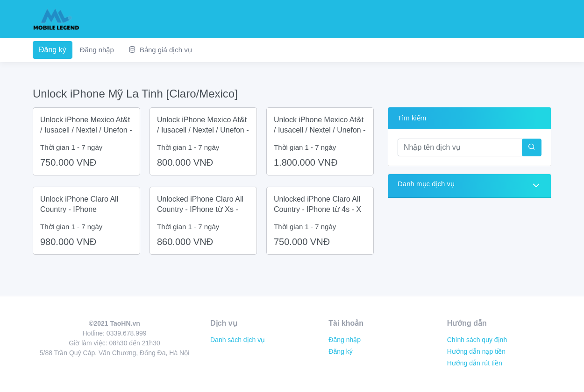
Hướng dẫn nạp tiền (476, 351)
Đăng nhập (97, 50)
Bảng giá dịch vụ (160, 50)
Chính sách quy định (477, 340)
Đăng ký (53, 50)
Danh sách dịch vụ (238, 340)
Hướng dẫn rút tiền (475, 363)
